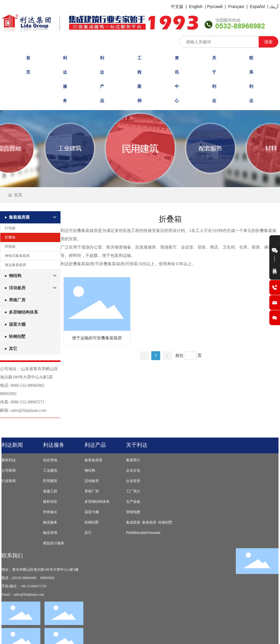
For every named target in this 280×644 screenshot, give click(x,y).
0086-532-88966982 (27, 385)
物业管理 (50, 533)
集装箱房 (149, 522)
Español (257, 7)
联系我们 (12, 555)
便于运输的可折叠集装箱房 (97, 338)
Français (236, 7)
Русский (215, 7)
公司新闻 (9, 470)
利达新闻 (12, 445)
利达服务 (54, 445)
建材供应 (50, 502)
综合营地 (50, 460)
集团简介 (133, 460)
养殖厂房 (92, 491)
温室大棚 (92, 512)
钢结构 (90, 470)
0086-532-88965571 (27, 402)
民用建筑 (50, 481)
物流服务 (50, 522)
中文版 (177, 7)
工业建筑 (50, 470)
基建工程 (50, 491)
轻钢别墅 (92, 522)
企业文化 (133, 470)
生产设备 (133, 502)
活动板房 (92, 481)
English (196, 7)
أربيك (274, 7)
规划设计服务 (54, 543)
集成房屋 (133, 522)
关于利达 (137, 445)
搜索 (268, 42)
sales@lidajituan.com (28, 410)
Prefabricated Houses (143, 533)
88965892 (8, 394)
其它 (88, 533)
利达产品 (95, 445)
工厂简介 (133, 491)
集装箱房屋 (93, 460)
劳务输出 (50, 512)
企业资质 (133, 481)
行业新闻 (9, 481)
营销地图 (133, 512)
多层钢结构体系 (97, 502)
